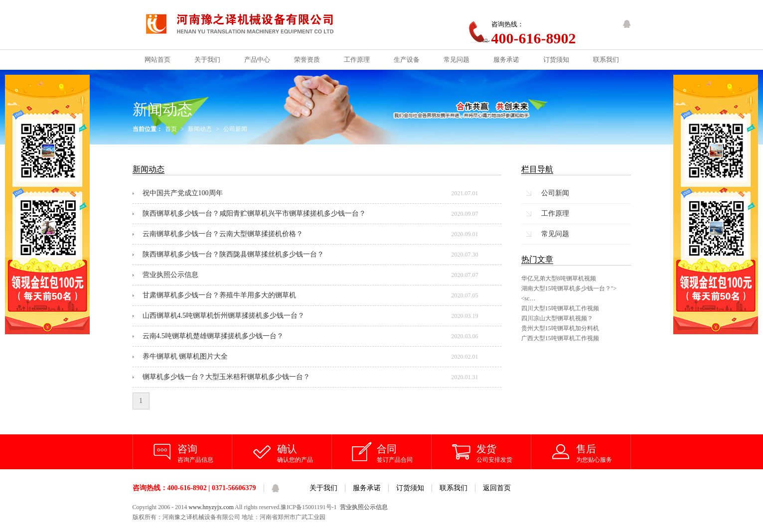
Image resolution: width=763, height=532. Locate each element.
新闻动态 (200, 129)
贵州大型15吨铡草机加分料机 (560, 328)
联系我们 (454, 488)
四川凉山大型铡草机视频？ (557, 318)
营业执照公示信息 (170, 275)
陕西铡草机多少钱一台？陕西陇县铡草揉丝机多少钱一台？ (233, 254)
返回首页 (497, 488)
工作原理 (555, 213)
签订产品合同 (404, 453)
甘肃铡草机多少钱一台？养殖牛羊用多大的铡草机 (219, 295)
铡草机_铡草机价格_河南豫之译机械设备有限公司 (248, 25)
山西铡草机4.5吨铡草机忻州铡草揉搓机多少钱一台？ (224, 316)
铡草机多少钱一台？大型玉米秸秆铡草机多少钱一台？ (226, 377)
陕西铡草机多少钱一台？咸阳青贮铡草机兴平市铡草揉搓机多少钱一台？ (254, 213)
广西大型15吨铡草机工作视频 (560, 338)
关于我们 (323, 488)
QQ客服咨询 (627, 24)
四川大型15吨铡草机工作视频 (560, 308)
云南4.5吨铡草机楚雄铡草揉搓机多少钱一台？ (213, 336)
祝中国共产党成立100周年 (183, 193)
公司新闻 (235, 129)
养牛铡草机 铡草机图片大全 (185, 356)
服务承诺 (367, 488)
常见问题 (555, 234)
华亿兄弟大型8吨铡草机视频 (559, 278)
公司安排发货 (504, 453)
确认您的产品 (305, 453)
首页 (171, 129)
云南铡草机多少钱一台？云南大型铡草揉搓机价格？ (223, 234)
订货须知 (410, 488)
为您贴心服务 (604, 453)
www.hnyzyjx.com (211, 507)
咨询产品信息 (205, 453)
